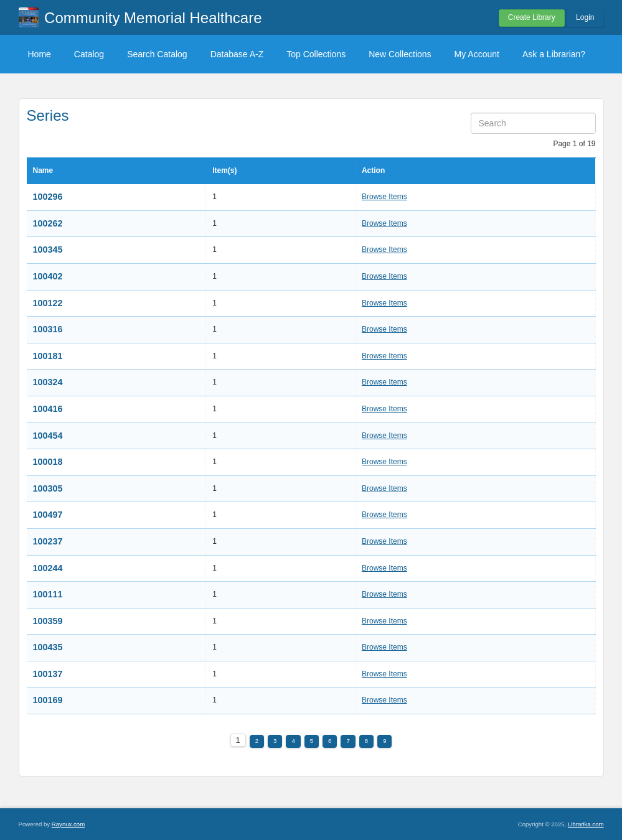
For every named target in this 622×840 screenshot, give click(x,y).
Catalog (89, 54)
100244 (48, 568)
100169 (48, 700)
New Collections (400, 54)
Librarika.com (586, 824)
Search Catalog (157, 54)
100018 (48, 462)
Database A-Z (237, 54)
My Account (477, 54)
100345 (48, 250)
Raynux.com (68, 824)
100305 (48, 488)
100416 (48, 409)
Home (40, 54)
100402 (48, 276)
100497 (48, 515)
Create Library (532, 17)
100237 (48, 541)
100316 (48, 329)
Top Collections (316, 54)
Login (585, 17)
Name (43, 170)
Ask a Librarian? (554, 54)
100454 (48, 436)
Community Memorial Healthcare (153, 18)
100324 (48, 382)
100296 (48, 197)
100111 (48, 594)
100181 (48, 356)
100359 (48, 621)
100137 (48, 674)
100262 (48, 223)
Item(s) (224, 170)
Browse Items (384, 197)
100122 (48, 303)
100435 (48, 647)
